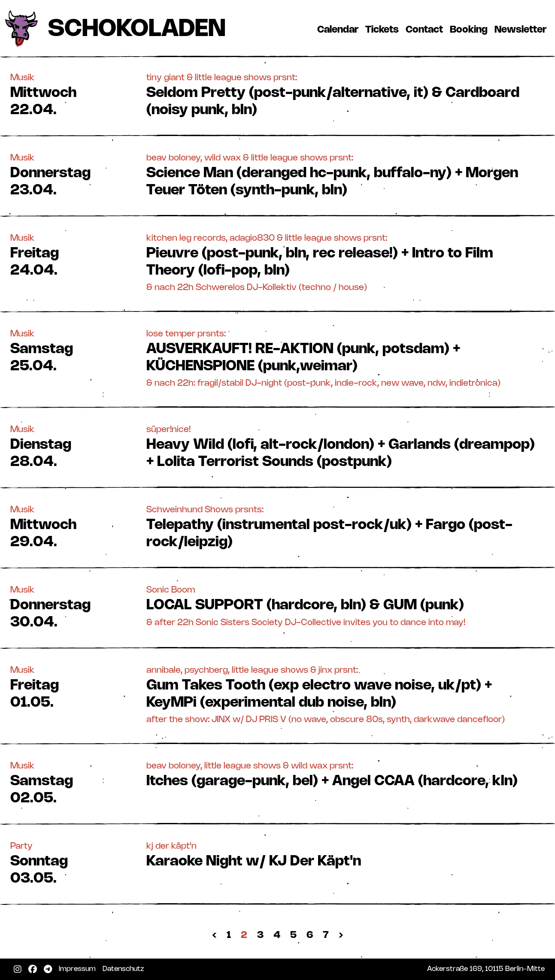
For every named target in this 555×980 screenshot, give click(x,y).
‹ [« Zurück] (214, 935)
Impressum (79, 969)
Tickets (384, 30)
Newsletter (522, 30)
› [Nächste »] (341, 935)
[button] (277, 94)
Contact (426, 30)
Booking (470, 30)
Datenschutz (125, 969)
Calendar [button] (338, 30)
